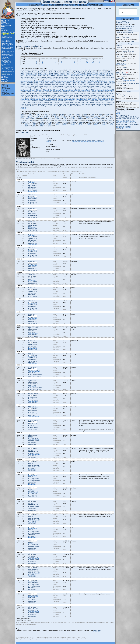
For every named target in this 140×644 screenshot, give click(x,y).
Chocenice (125, 75)
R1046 (96, 117)
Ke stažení (5, 78)
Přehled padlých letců (8, 51)
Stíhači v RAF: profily (7, 44)
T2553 (80, 120)
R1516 (73, 118)
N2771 (22, 117)
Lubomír (33, 212)
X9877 (42, 124)
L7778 (70, 115)
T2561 (87, 120)
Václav (121, 73)
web (121, 36)
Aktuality (5, 20)
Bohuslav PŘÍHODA (7, 70)
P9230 (45, 117)
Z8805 (34, 126)
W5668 (50, 122)
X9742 (97, 122)
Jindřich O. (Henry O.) (128, 84)
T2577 (95, 120)
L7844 (108, 115)
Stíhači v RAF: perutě (8, 47)
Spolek (4, 22)
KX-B (134, 119)
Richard (32, 522)
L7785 (77, 115)
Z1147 (96, 124)
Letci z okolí (5, 39)
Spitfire (4, 76)
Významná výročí (6, 36)
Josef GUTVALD (6, 63)
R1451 (42, 118)
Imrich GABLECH (6, 62)
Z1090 (65, 124)
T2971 (24, 122)
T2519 (72, 120)
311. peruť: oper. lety (7, 54)
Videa (3, 29)
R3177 (56, 120)
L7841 (93, 115)
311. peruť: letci (6, 53)
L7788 (85, 115)
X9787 (26, 124)
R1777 (22, 120)
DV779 (62, 115)
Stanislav (34, 439)
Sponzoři (5, 81)
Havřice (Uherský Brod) (129, 80)
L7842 (100, 115)
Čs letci (4, 30)
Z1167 (111, 124)
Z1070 (57, 124)
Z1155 (104, 124)
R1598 (92, 118)
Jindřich (34, 327)
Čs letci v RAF (24, 132)
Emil (33, 397)
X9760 (113, 122)
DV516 (38, 115)
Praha (124, 67)
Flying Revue (120, 127)
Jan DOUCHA (5, 60)
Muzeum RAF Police (123, 22)
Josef (32, 367)
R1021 (80, 117)
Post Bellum (124, 124)
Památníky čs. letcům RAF (124, 28)
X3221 (74, 122)
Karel (32, 331)
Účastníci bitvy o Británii (6, 49)
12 (99, 60)
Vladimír (33, 191)
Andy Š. (121, 64)
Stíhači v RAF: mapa (7, 46)
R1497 (65, 118)
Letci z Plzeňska (6, 42)
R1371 (111, 117)
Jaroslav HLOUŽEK (7, 64)
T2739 (103, 120)
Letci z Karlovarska (7, 43)
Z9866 (49, 126)
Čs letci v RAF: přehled (8, 33)
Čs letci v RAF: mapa (7, 35)
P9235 (56, 117)
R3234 (64, 120)
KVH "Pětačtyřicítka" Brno (123, 116)
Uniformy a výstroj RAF (8, 72)
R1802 (30, 120)
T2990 (42, 122)
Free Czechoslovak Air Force (125, 26)
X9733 (82, 122)
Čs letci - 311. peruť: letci (123, 95)
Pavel (33, 189)
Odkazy (4, 80)
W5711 (66, 122)
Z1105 (81, 124)
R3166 (49, 120)
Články (4, 27)
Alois (32, 182)
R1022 (88, 117)
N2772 (30, 117)
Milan (32, 442)
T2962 (110, 120)
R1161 (104, 117)
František (33, 336)
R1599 (100, 118)
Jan (33, 333)
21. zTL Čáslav (124, 121)
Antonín (120, 78)
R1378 (26, 118)
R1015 (72, 117)
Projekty (5, 24)
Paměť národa (133, 124)
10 (87, 60)
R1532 (81, 118)
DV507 (22, 115)
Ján (32, 444)
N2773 (38, 117)
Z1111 (88, 124)
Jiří (31, 437)
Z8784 (26, 126)
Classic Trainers (126, 119)
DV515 (31, 115)
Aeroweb (128, 127)
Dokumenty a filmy (7, 74)
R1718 (108, 118)
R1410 (34, 118)
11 (93, 60)
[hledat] (127, 12)
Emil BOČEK (5, 59)
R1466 (57, 118)
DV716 (46, 115)
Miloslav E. (34, 335)
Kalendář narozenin (7, 38)
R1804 (41, 120)
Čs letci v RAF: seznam (8, 32)
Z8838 (42, 126)
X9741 (90, 122)
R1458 (50, 118)
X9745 (105, 122)
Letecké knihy (5, 73)
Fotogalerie (6, 25)
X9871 (34, 124)
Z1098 (73, 124)
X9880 (50, 124)
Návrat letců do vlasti (7, 56)
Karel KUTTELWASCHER (7, 66)
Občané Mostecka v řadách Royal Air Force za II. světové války (88, 141)
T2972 (35, 122)
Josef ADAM (5, 57)
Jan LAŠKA (5, 68)
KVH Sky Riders (121, 115)
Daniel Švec (120, 111)
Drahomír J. (34, 440)
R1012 (64, 117)
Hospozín (48, 141)
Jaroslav (33, 185)
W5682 (58, 122)
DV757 (54, 115)
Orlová (124, 60)
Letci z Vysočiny (6, 40)
